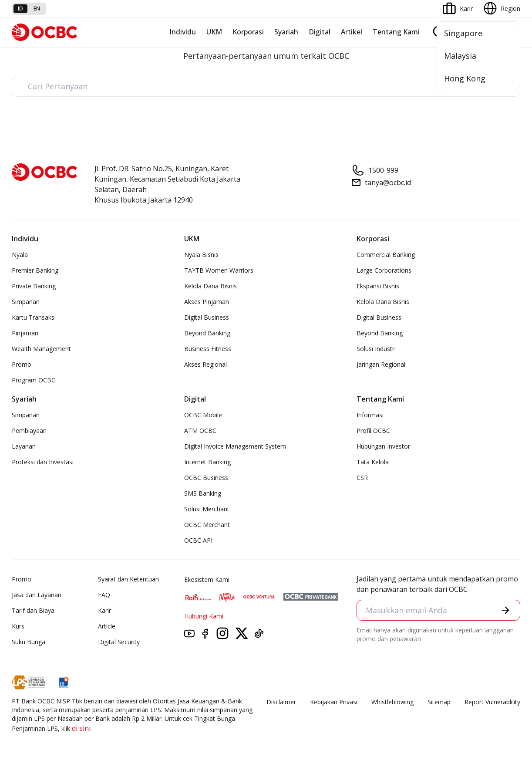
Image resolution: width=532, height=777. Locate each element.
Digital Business (207, 317)
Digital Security (119, 642)
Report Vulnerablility (492, 702)
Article (107, 626)
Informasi (370, 415)
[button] (505, 610)
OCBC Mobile (203, 415)
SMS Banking (203, 493)
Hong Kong (465, 78)
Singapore (463, 33)
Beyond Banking (207, 333)
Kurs (18, 626)
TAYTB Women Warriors (219, 270)
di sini (81, 728)
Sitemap (439, 702)
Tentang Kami (396, 32)
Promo (22, 364)
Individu (183, 32)
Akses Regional (205, 364)
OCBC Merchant (207, 525)
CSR (362, 478)
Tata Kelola (373, 462)
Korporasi (248, 32)
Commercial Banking (386, 255)
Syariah (286, 32)
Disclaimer (281, 702)
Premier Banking (35, 270)
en (37, 8)
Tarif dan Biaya (33, 610)
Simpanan (26, 302)
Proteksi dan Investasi (43, 462)
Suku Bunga (29, 642)
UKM (214, 32)
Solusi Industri (376, 349)
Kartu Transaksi (34, 317)
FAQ (104, 595)
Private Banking (34, 286)
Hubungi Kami (204, 616)
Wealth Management (41, 349)
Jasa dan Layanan (37, 595)
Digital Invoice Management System (235, 446)
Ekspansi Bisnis (378, 286)
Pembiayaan (29, 431)
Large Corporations (384, 270)
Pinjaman (25, 333)
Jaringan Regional (381, 364)
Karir (104, 610)
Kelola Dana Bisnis (210, 286)
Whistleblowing (392, 702)
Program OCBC (34, 380)
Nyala (20, 255)
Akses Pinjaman (207, 302)
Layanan (24, 446)
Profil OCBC (373, 431)
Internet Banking (207, 462)
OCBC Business (206, 478)
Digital (320, 32)
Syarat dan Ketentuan (128, 579)
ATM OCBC (200, 431)
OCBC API (198, 540)
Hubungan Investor (383, 446)
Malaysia (460, 56)
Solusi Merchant (207, 509)
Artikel (352, 32)
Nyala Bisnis (201, 255)
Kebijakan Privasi (334, 702)
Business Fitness (208, 349)
